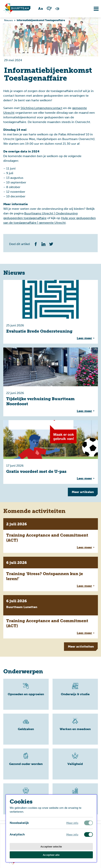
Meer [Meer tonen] (83, 492)
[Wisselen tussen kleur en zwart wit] (49, 9)
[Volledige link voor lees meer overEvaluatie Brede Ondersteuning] (51, 312)
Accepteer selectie (51, 846)
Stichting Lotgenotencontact (41, 108)
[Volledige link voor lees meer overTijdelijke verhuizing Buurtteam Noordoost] (51, 382)
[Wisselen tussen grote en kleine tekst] (41, 9)
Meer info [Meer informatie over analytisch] (72, 835)
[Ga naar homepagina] (17, 9)
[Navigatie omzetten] (93, 9)
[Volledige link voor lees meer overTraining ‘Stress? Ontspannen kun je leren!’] (51, 574)
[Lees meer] (26, 694)
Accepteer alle (51, 855)
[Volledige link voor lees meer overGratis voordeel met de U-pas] (51, 452)
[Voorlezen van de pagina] (57, 9)
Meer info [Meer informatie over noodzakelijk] (72, 823)
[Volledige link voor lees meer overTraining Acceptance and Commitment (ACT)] (51, 536)
